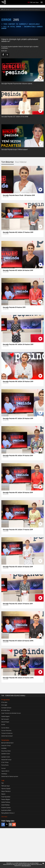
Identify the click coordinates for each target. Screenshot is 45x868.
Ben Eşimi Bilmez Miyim (7, 743)
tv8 (4, 9)
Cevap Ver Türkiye (6, 745)
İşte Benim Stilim (6, 754)
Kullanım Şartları (6, 808)
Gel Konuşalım (5, 719)
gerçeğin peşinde (10, 9)
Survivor (4, 768)
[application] (22, 24)
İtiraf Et (3, 725)
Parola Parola (5, 765)
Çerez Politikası (5, 805)
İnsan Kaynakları (6, 797)
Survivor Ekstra (5, 728)
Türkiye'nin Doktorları (7, 733)
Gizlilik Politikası (6, 802)
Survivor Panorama (6, 730)
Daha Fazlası (4, 817)
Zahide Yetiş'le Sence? (7, 736)
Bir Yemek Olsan (6, 710)
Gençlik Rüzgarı (5, 722)
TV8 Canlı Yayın (33, 2)
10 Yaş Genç (4, 702)
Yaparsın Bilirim (5, 771)
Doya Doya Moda (6, 751)
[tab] (8, 163)
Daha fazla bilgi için (26, 866)
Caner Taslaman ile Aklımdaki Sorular (11, 713)
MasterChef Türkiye (6, 760)
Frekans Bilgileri (6, 799)
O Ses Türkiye (5, 762)
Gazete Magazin (5, 716)
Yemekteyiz (4, 774)
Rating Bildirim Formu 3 (8, 813)
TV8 (2, 783)
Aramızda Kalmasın (6, 708)
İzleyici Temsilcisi (6, 791)
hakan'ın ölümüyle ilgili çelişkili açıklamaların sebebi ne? (27, 9)
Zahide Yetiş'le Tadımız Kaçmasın (10, 776)
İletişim (3, 794)
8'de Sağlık (4, 705)
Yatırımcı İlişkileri (6, 789)
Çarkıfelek (4, 748)
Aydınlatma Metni (6, 810)
